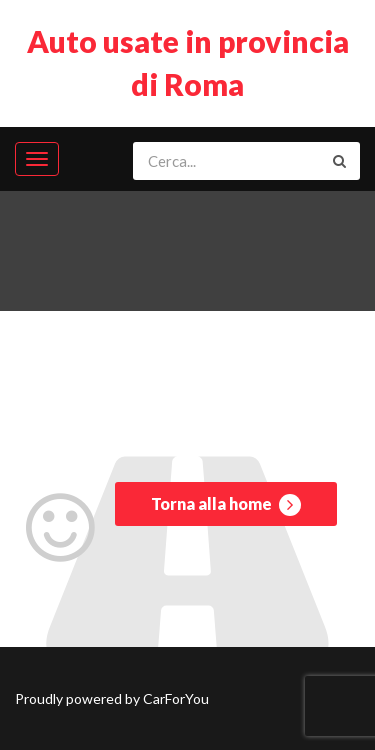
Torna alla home (226, 505)
